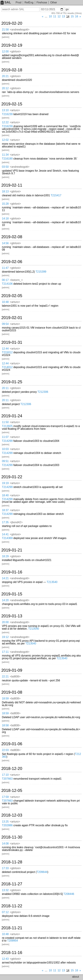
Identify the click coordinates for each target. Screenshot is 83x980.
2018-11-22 (12, 906)
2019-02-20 (12, 23)
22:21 (5, 677)
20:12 (5, 88)
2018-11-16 (12, 953)
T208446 (69, 894)
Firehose (42, 2)
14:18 (5, 219)
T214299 (7, 441)
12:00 (5, 52)
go (67, 9)
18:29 (5, 556)
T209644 (42, 872)
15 (72, 16)
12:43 (5, 959)
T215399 (41, 272)
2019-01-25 (12, 382)
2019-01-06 (12, 744)
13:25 (5, 822)
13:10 (5, 110)
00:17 (5, 280)
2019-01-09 (12, 670)
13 (63, 16)
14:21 (5, 578)
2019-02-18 (12, 70)
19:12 (5, 637)
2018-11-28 (12, 862)
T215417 (56, 195)
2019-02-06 (12, 262)
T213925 (7, 426)
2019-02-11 (12, 185)
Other (54, 2)
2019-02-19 (12, 45)
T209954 (12, 941)
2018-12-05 (12, 791)
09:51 (5, 461)
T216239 (7, 114)
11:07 (5, 437)
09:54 (5, 324)
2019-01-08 (12, 692)
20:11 (5, 388)
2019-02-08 (12, 237)
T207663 (7, 779)
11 (55, 16)
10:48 (5, 302)
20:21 (5, 76)
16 (77, 16)
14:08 (5, 844)
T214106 (7, 284)
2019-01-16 (12, 572)
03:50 (5, 167)
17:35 (5, 522)
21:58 (5, 30)
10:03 (5, 449)
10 (50, 16)
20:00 (5, 622)
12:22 (5, 122)
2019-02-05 (12, 296)
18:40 (5, 495)
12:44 (5, 349)
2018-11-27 (12, 884)
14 (68, 16)
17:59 (5, 797)
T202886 (7, 825)
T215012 (7, 352)
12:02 (5, 140)
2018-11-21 (12, 928)
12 (59, 16)
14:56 (5, 243)
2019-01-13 (12, 616)
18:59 (5, 698)
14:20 (5, 600)
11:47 (5, 268)
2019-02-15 (12, 104)
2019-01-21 (12, 550)
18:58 (5, 725)
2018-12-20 (12, 769)
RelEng (29, 2)
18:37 (5, 510)
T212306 (43, 392)
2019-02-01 (12, 318)
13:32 (5, 890)
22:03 (5, 750)
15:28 (5, 204)
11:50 (5, 422)
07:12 (5, 912)
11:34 (5, 155)
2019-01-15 (12, 594)
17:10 (5, 775)
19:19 (5, 483)
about (76, 977)
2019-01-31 (12, 342)
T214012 (7, 367)
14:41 (5, 534)
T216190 (7, 159)
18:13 (5, 191)
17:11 (5, 652)
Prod (19, 2)
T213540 (52, 582)
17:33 (5, 868)
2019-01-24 (12, 416)
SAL (6, 2)
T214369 (7, 538)
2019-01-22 (12, 477)
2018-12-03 (12, 815)
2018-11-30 (12, 837)
